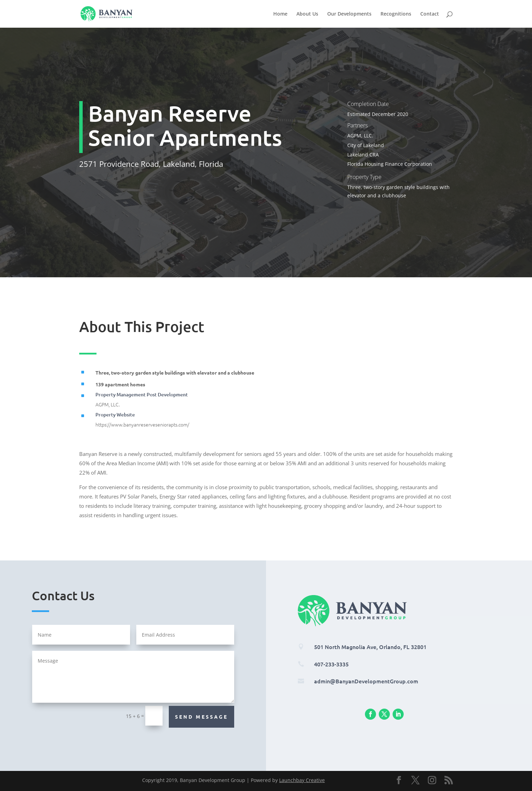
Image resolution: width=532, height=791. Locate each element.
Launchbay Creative (302, 780)
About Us (307, 14)
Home (280, 14)
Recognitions (396, 14)
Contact (430, 14)
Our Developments (349, 14)
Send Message (201, 717)
